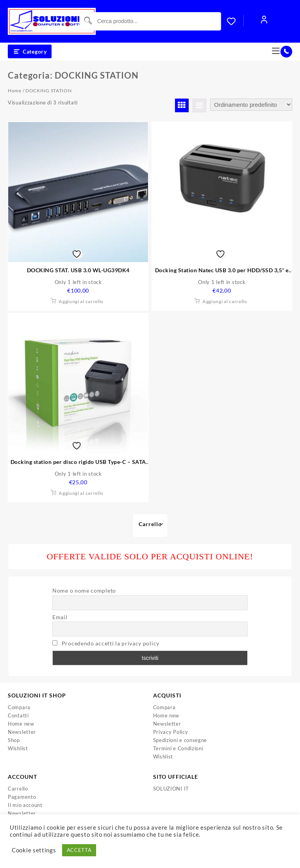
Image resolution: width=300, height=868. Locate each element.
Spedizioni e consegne (180, 740)
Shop (14, 740)
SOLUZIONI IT (171, 789)
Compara (19, 707)
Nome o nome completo (84, 590)
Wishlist (18, 748)
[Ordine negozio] (251, 105)
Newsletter (22, 732)
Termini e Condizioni (178, 748)
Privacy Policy (171, 732)
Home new (21, 724)
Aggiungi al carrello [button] (81, 301)
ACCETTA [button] (79, 850)
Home (15, 91)
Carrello (18, 789)
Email (60, 617)
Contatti (18, 715)
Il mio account (25, 805)
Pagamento (22, 797)
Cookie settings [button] (34, 850)
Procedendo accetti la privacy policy (111, 643)
